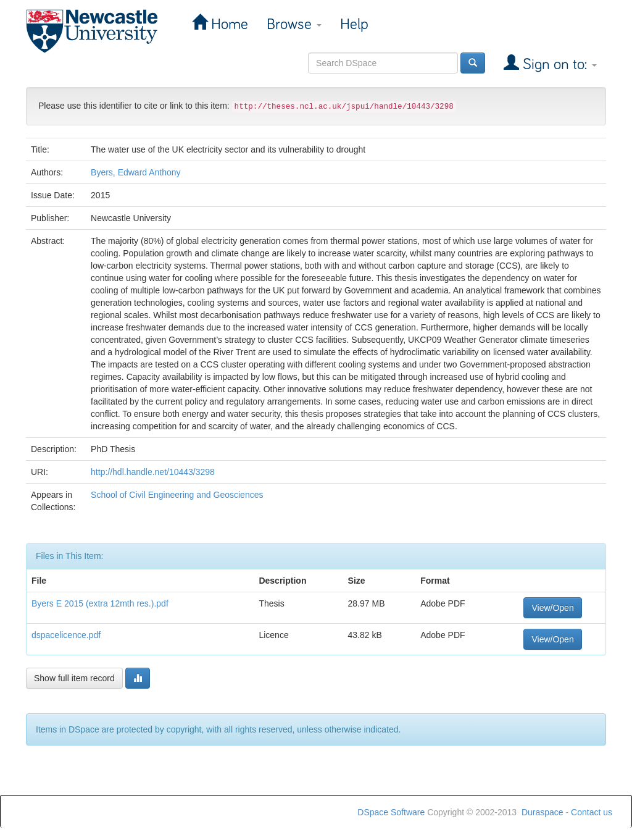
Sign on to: (558, 65)
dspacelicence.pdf (66, 635)
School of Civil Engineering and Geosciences (177, 495)
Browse (294, 24)
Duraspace (543, 812)
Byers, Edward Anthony (136, 172)
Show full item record (74, 678)
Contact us (592, 812)
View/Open (552, 608)
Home (228, 24)
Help (354, 24)
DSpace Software (391, 812)
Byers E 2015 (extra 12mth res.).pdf (100, 603)
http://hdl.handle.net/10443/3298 (153, 472)
